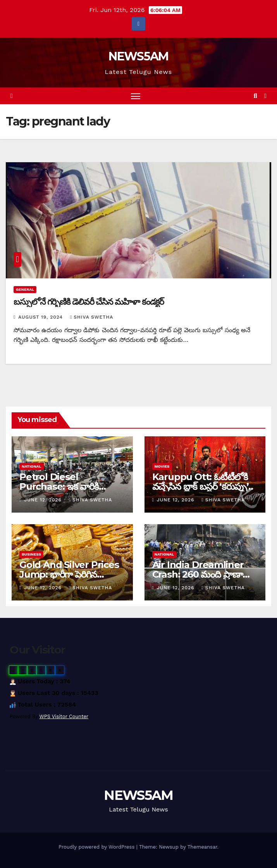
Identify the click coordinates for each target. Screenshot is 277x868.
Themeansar (202, 847)
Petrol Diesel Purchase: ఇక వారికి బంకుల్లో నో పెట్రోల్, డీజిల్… (65, 486)
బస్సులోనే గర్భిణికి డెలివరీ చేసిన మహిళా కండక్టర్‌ (89, 302)
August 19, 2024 (41, 317)
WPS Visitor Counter (64, 716)
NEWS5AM (138, 56)
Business (31, 554)
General (25, 289)
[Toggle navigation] (136, 96)
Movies (162, 466)
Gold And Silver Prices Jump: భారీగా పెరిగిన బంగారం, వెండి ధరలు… (69, 574)
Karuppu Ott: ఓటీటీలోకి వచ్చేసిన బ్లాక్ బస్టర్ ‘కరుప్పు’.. (203, 482)
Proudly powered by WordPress (97, 847)
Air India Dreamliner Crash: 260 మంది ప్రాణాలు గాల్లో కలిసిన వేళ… (202, 574)
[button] (255, 96)
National (32, 466)
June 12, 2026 (44, 500)
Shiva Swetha (92, 317)
